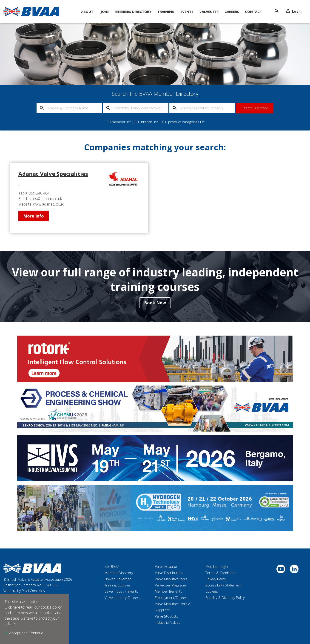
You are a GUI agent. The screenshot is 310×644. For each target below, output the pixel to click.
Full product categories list (183, 122)
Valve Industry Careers (122, 598)
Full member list (118, 122)
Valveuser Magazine (170, 585)
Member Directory (119, 573)
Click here (12, 607)
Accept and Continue (26, 633)
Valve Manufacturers (171, 579)
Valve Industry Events (121, 591)
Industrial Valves (168, 622)
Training (166, 12)
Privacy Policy (216, 579)
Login (294, 11)
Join (105, 12)
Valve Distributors (169, 573)
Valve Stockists (166, 616)
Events (187, 12)
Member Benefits (169, 591)
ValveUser (209, 12)
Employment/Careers (172, 598)
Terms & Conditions (221, 573)
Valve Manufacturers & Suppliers (173, 607)
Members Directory (133, 12)
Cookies (212, 591)
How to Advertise (118, 579)
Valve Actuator (166, 566)
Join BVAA (112, 566)
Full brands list (146, 122)
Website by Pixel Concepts (24, 591)
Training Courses (118, 585)
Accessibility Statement (223, 585)
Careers (232, 12)
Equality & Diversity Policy (225, 598)
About (87, 12)
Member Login (217, 566)
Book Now (155, 303)
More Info (34, 216)
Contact (253, 12)
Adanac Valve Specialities (53, 174)
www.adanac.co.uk (48, 204)
